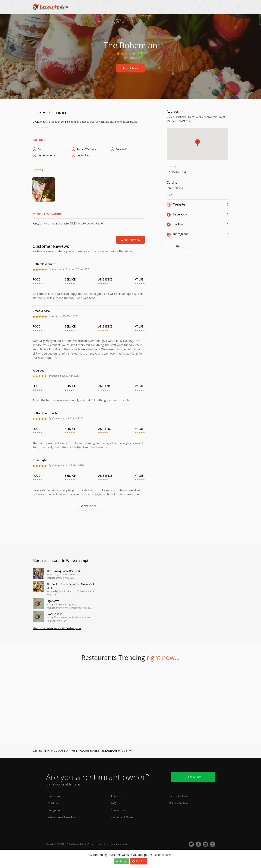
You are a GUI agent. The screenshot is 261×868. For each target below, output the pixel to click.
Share (179, 247)
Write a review (131, 241)
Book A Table (130, 68)
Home (37, 22)
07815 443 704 (176, 172)
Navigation (55, 810)
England (50, 22)
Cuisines (53, 803)
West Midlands (69, 22)
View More (89, 508)
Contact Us (118, 810)
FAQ (113, 803)
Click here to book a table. (86, 225)
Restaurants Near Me (62, 817)
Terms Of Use (178, 796)
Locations (54, 796)
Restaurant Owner (123, 817)
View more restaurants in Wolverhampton (57, 630)
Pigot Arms (53, 602)
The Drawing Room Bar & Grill (64, 573)
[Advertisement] (89, 527)
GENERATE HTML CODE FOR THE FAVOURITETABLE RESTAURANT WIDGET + (82, 752)
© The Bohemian (40, 127)
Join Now (193, 777)
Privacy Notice (179, 803)
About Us (117, 796)
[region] (198, 146)
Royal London (55, 616)
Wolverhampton (93, 22)
